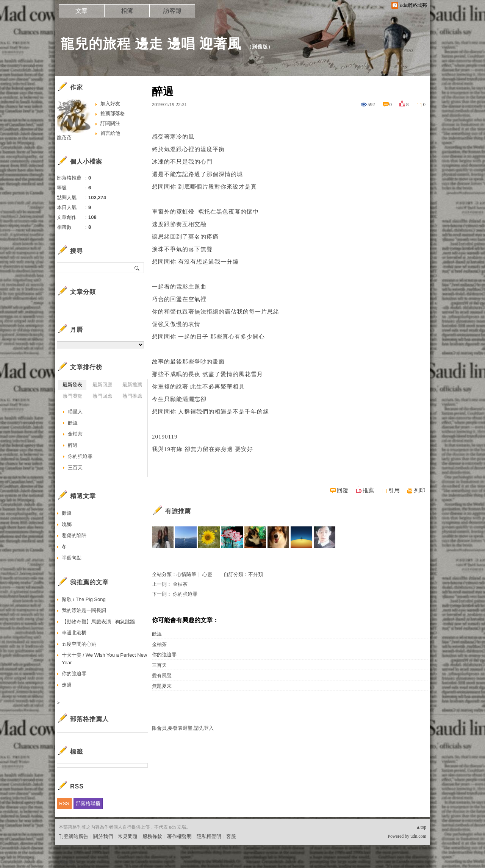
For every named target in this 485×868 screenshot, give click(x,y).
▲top (421, 827)
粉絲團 (66, 862)
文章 (81, 11)
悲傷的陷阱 (74, 535)
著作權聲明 (179, 836)
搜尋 (137, 268)
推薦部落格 (113, 113)
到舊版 (260, 47)
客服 (231, 836)
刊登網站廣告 (74, 836)
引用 (394, 490)
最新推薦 (132, 385)
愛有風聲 (162, 675)
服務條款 (152, 836)
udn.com (418, 836)
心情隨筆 (186, 574)
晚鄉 (67, 524)
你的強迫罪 (185, 594)
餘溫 (157, 634)
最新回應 (102, 385)
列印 (420, 490)
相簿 (127, 11)
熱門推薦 (132, 396)
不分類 (256, 574)
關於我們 (103, 836)
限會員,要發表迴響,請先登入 (183, 728)
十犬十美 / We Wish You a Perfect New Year (104, 659)
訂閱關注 (110, 123)
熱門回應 (102, 396)
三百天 (159, 665)
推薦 (368, 490)
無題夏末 (162, 686)
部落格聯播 (88, 803)
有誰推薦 (178, 511)
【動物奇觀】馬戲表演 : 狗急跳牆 (98, 622)
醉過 (73, 445)
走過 (67, 685)
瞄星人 (75, 411)
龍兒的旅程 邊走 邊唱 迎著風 (151, 44)
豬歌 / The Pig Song (84, 599)
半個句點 (72, 558)
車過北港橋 (74, 633)
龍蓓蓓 (64, 138)
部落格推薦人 (89, 719)
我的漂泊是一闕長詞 (84, 610)
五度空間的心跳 (79, 644)
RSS (64, 803)
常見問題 (128, 836)
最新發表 (72, 385)
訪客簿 (172, 11)
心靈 (207, 574)
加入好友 (110, 104)
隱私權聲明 (209, 836)
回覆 (343, 490)
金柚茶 (180, 584)
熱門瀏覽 (72, 396)
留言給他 (110, 133)
